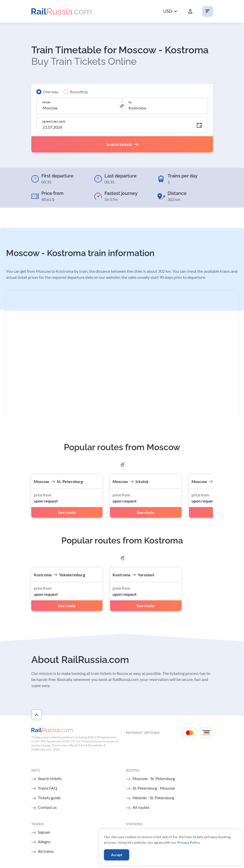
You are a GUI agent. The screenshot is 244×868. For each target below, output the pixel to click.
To (130, 102)
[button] (170, 12)
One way (51, 92)
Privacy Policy (188, 842)
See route (67, 512)
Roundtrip (79, 92)
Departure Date (54, 122)
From (46, 102)
